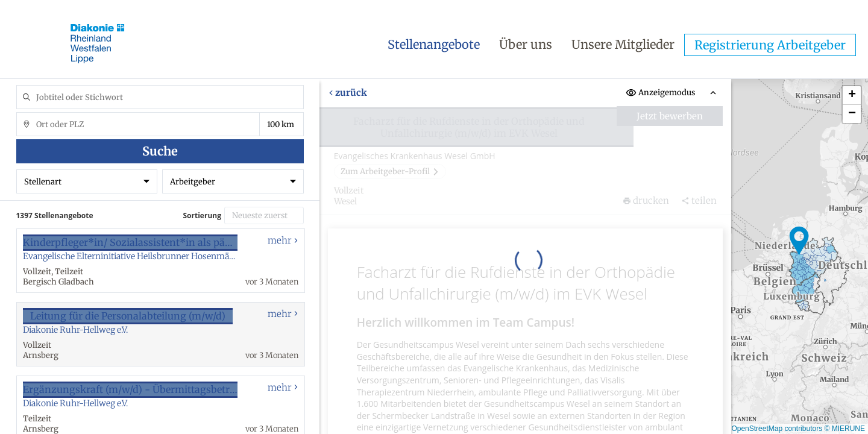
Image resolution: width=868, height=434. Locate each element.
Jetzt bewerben (670, 116)
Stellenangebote (434, 44)
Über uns (526, 44)
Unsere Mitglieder (623, 44)
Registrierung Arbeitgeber (770, 45)
